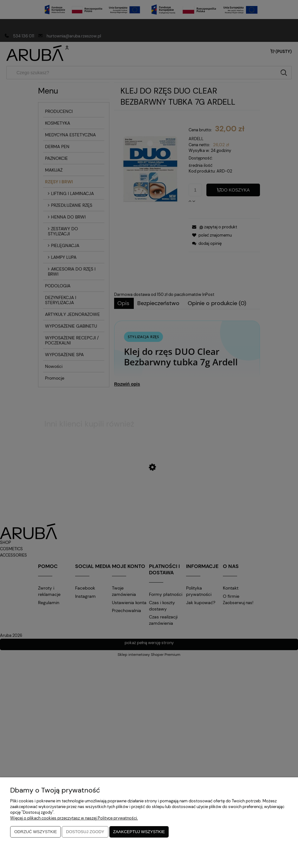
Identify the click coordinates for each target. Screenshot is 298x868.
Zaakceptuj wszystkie (139, 832)
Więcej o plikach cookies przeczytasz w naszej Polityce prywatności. (74, 818)
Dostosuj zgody (85, 832)
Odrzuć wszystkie (36, 832)
